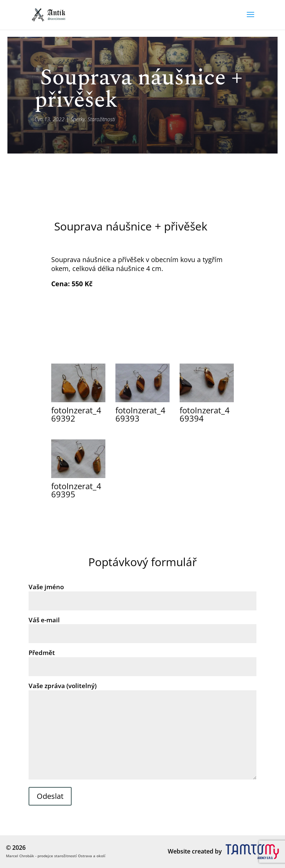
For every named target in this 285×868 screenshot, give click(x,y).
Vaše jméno (142, 594)
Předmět (142, 659)
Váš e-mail (142, 627)
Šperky (78, 119)
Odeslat (50, 796)
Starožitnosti (101, 119)
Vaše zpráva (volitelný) (142, 731)
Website (179, 851)
